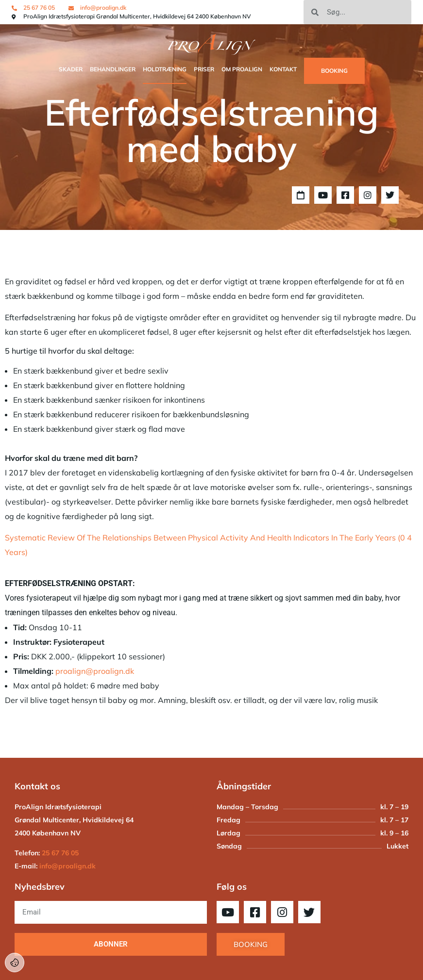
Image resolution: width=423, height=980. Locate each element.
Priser (204, 69)
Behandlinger (113, 69)
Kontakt (283, 69)
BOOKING (334, 71)
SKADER (71, 69)
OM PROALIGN (242, 69)
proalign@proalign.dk (95, 671)
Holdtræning (165, 69)
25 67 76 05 (60, 853)
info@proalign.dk (68, 866)
